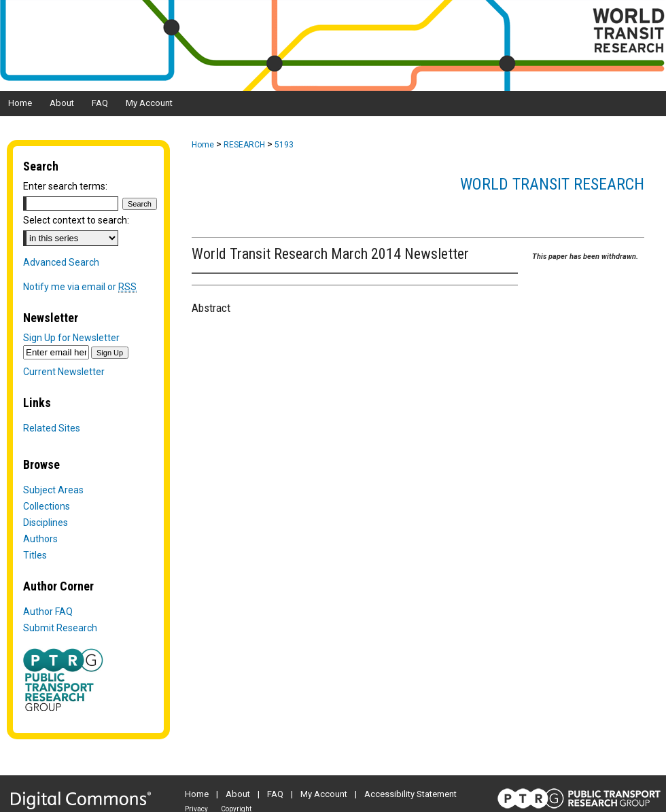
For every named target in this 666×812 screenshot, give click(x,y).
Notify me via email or (80, 287)
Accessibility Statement (410, 794)
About (238, 794)
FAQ (275, 794)
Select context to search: (76, 220)
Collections (47, 506)
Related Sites (52, 428)
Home (203, 145)
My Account (324, 794)
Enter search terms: (65, 186)
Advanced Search (61, 262)
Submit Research (60, 628)
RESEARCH (244, 145)
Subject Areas (53, 490)
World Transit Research (552, 184)
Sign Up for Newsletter (71, 338)
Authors (40, 539)
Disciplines (46, 523)
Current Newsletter (64, 372)
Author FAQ (48, 612)
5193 (284, 145)
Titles (35, 555)
